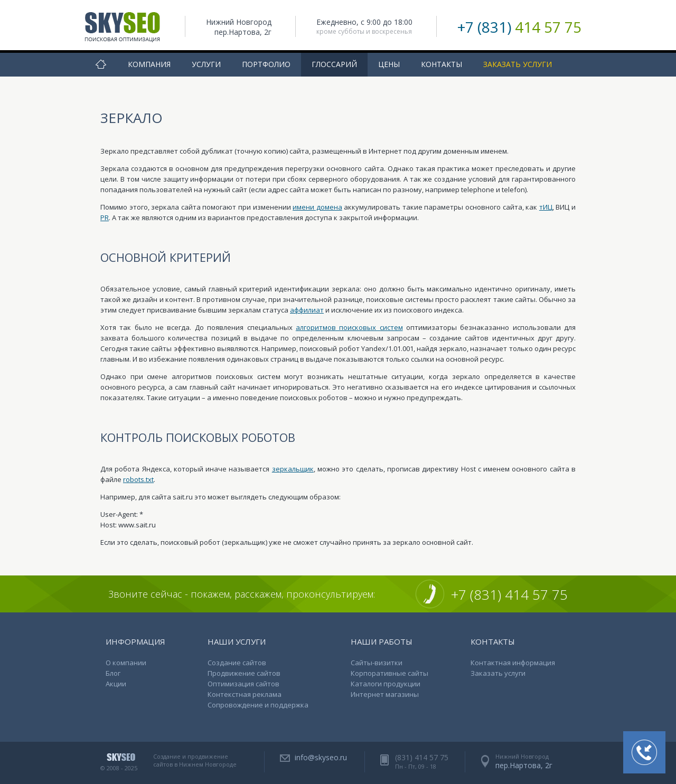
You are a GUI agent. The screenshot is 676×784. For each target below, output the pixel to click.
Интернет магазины (385, 694)
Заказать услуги (518, 64)
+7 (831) (519, 27)
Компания (149, 64)
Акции (116, 684)
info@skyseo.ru (321, 757)
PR (105, 218)
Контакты (442, 64)
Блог (113, 673)
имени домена (317, 207)
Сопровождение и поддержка (258, 705)
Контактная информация (513, 663)
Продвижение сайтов (244, 673)
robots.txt (138, 479)
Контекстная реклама (245, 694)
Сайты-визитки (377, 663)
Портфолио (266, 64)
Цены (389, 64)
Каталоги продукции (386, 684)
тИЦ (546, 207)
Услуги (206, 64)
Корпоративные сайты (389, 673)
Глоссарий (334, 64)
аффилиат (307, 310)
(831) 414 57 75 (422, 757)
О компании (126, 663)
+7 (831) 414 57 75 (509, 594)
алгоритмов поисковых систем (349, 327)
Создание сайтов (237, 663)
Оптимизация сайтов (243, 684)
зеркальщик (293, 469)
